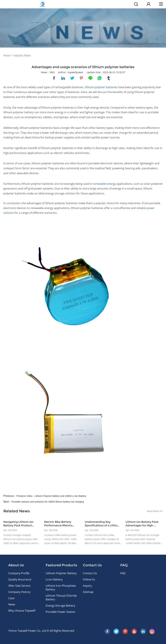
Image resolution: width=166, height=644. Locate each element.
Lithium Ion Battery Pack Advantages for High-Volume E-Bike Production (143, 524)
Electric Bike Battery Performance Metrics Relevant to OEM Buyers (60, 524)
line (90, 78)
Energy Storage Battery (60, 606)
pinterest (81, 78)
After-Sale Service (19, 586)
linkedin (63, 78)
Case (11, 598)
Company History (19, 592)
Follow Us (89, 579)
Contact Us (90, 573)
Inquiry (87, 586)
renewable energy (104, 184)
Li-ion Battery (54, 579)
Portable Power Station (60, 612)
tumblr (109, 78)
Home (7, 56)
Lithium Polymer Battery (61, 573)
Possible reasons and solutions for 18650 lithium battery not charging (48, 502)
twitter (72, 78)
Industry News (22, 56)
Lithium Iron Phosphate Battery (61, 588)
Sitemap (88, 592)
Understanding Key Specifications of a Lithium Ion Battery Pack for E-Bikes (102, 524)
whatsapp (99, 78)
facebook (54, 78)
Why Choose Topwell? (22, 611)
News (12, 604)
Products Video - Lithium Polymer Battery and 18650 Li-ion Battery (51, 496)
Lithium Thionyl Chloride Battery (61, 597)
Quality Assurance (20, 579)
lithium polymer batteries (102, 87)
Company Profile (19, 573)
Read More (155, 511)
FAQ (123, 573)
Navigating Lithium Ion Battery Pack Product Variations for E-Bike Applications (18, 524)
